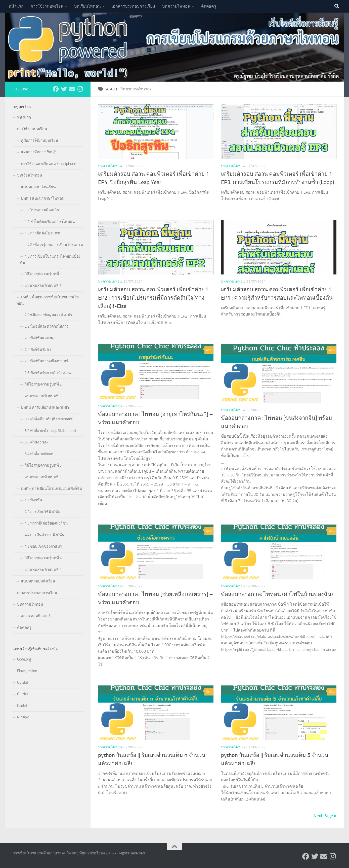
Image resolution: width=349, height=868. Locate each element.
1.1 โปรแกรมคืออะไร (42, 210)
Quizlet (23, 682)
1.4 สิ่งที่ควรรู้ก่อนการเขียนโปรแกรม (54, 245)
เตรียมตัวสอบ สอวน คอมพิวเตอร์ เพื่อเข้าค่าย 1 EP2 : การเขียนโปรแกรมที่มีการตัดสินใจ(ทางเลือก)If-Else (154, 298)
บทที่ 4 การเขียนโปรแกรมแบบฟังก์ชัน (51, 489)
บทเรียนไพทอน (88, 6)
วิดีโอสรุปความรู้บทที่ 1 (43, 274)
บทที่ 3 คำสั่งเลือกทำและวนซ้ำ (45, 407)
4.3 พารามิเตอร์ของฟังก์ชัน (46, 523)
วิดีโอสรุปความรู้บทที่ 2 (43, 384)
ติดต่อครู (209, 6)
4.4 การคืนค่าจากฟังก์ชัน (45, 535)
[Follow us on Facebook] (56, 89)
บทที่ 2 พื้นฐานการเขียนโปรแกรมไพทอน (48, 300)
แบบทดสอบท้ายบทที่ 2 (43, 396)
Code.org (24, 659)
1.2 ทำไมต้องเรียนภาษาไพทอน (50, 222)
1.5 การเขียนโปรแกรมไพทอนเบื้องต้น (50, 259)
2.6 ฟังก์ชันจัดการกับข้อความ (48, 373)
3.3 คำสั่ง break (36, 442)
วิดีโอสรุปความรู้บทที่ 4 (43, 558)
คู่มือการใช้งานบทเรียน (39, 141)
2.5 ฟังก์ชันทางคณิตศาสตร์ (46, 361)
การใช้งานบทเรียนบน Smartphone (49, 164)
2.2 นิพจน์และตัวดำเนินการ (47, 326)
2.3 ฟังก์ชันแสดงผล (40, 338)
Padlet (22, 706)
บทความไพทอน (176, 6)
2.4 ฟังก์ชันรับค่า (38, 350)
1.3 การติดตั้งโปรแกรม (43, 233)
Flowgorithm (27, 671)
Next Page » (325, 815)
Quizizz (23, 694)
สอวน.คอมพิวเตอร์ (36, 616)
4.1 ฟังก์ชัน (33, 500)
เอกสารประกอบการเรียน (133, 6)
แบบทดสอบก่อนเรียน (38, 187)
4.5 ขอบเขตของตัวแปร (43, 546)
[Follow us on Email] (72, 89)
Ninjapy (23, 717)
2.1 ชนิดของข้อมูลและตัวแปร (48, 315)
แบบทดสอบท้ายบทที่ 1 (43, 286)
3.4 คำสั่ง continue (39, 454)
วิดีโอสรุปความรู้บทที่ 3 (43, 465)
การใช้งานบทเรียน (47, 6)
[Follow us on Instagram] (80, 89)
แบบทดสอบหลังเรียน (38, 581)
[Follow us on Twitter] (64, 89)
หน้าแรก (16, 6)
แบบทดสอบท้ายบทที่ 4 (43, 570)
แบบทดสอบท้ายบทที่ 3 (43, 477)
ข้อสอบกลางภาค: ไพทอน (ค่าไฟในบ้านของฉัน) (277, 594)
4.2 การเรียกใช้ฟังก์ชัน (42, 512)
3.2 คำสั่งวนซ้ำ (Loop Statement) (50, 431)
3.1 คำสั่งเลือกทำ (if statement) (49, 419)
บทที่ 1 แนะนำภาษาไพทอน (43, 198)
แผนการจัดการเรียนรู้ (38, 152)
